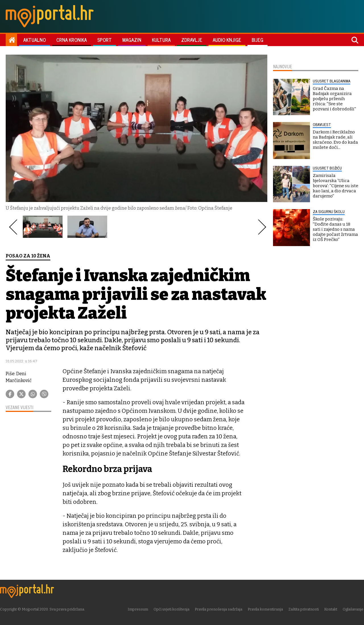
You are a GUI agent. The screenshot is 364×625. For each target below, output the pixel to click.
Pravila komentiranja (266, 609)
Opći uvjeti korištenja (172, 609)
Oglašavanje (354, 609)
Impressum (138, 609)
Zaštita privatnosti (304, 609)
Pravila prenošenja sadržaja (219, 609)
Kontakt (331, 609)
